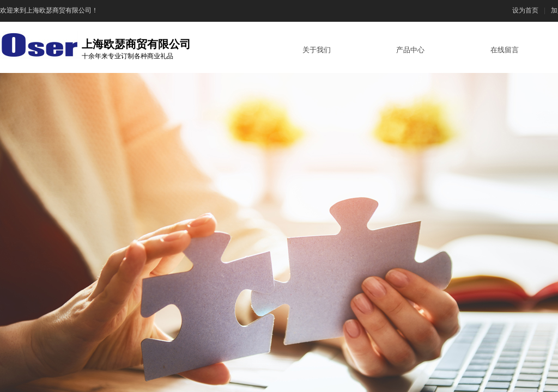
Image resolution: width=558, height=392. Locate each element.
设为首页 (525, 10)
